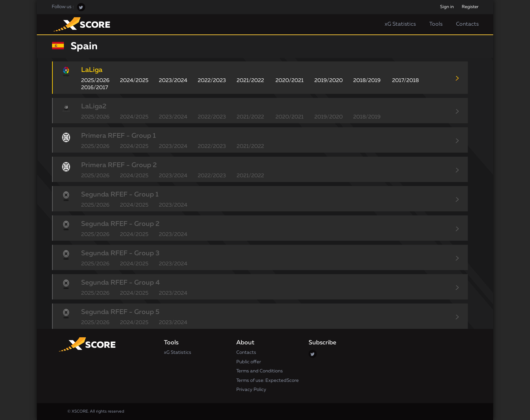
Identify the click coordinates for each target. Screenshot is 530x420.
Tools (436, 24)
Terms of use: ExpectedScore (268, 380)
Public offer (249, 362)
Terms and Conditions (260, 371)
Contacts (467, 24)
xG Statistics (400, 24)
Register (470, 7)
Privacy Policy (251, 390)
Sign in (447, 7)
